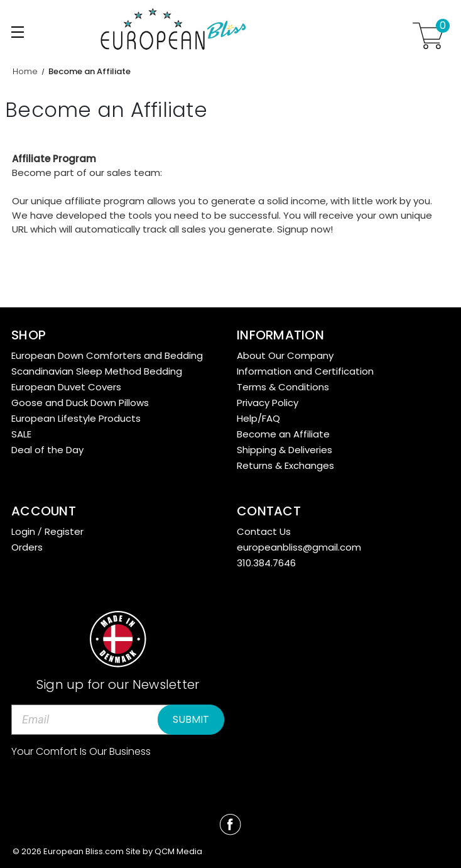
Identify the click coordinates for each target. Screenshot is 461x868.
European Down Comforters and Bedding (107, 355)
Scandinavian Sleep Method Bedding (97, 371)
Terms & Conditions (283, 387)
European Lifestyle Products (76, 418)
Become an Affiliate (283, 434)
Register (64, 531)
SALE (21, 434)
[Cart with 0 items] (428, 36)
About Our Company (285, 355)
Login (23, 531)
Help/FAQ (258, 418)
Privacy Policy (268, 403)
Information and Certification (305, 371)
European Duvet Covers (66, 387)
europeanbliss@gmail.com (299, 547)
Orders (27, 547)
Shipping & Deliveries (285, 450)
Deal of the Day (47, 450)
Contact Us (264, 531)
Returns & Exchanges (285, 465)
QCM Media (178, 851)
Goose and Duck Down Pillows (80, 403)
